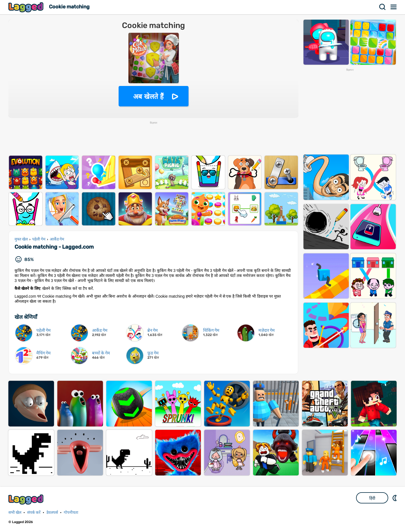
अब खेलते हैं (148, 96)
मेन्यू (394, 7)
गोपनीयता (71, 513)
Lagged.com (27, 499)
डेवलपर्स (52, 513)
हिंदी (372, 498)
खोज (383, 7)
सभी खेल (15, 513)
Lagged (27, 7)
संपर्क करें (34, 513)
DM (395, 498)
